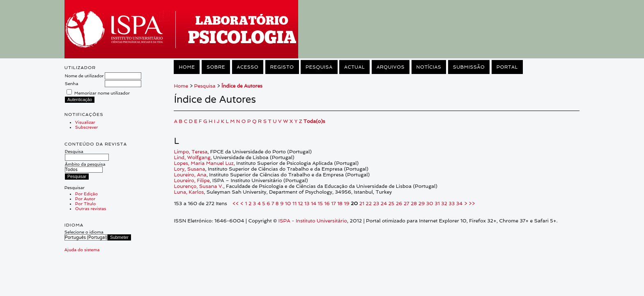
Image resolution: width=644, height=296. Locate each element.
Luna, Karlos (189, 192)
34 (460, 203)
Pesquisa (87, 154)
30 (430, 203)
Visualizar (85, 122)
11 (294, 203)
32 (444, 203)
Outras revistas (91, 208)
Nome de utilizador (84, 76)
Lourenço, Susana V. (198, 186)
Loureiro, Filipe (192, 180)
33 (452, 203)
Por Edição (86, 194)
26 (399, 203)
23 (376, 203)
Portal (507, 67)
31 (437, 203)
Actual (354, 67)
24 (384, 203)
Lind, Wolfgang (192, 157)
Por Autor (85, 199)
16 (327, 203)
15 (320, 203)
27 (407, 203)
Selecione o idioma (84, 232)
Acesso (248, 67)
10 (288, 203)
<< (236, 203)
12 (300, 203)
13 (307, 203)
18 (340, 203)
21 (362, 203)
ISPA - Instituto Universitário (313, 221)
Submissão (469, 67)
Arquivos (391, 67)
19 (346, 203)
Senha (72, 83)
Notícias (429, 67)
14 (314, 203)
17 (333, 203)
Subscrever (87, 127)
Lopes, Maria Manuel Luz (204, 163)
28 (414, 203)
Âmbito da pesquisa (85, 167)
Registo (282, 67)
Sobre (216, 67)
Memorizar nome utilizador (102, 93)
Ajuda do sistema (82, 250)
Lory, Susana (189, 169)
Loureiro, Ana (190, 175)
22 (369, 203)
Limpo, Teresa (191, 152)
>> (472, 203)
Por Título (86, 203)
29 (422, 203)
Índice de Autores (242, 86)
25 (392, 203)
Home (187, 67)
